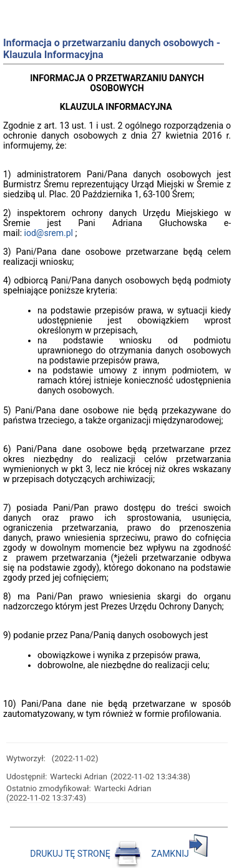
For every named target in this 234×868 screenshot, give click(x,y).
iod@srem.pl (49, 233)
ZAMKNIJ (180, 854)
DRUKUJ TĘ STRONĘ (87, 854)
